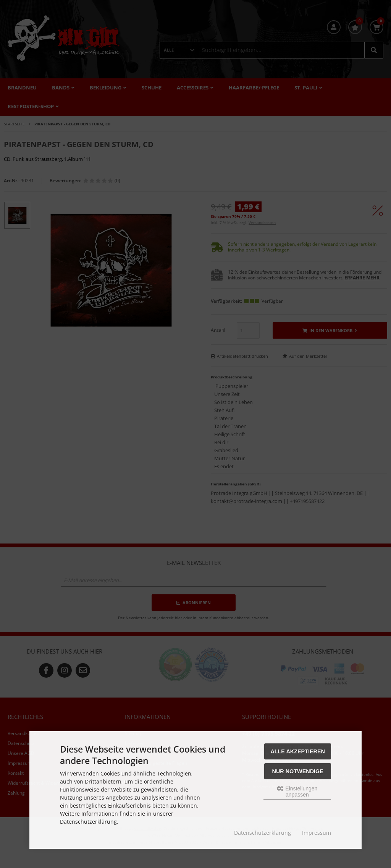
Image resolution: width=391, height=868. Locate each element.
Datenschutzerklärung (263, 833)
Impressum (317, 833)
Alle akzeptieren (298, 751)
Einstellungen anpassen (297, 792)
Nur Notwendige (298, 771)
